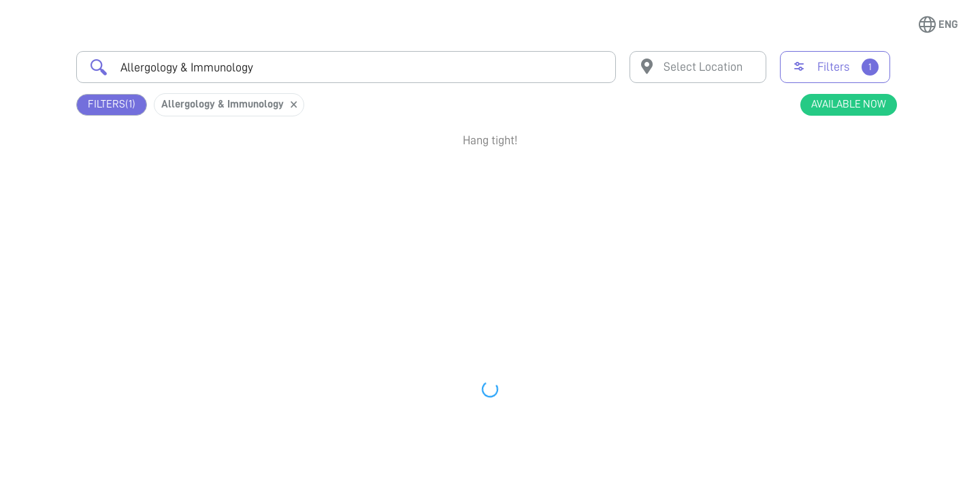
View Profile (824, 235)
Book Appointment (824, 186)
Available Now (849, 104)
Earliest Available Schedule (510, 180)
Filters (112, 104)
